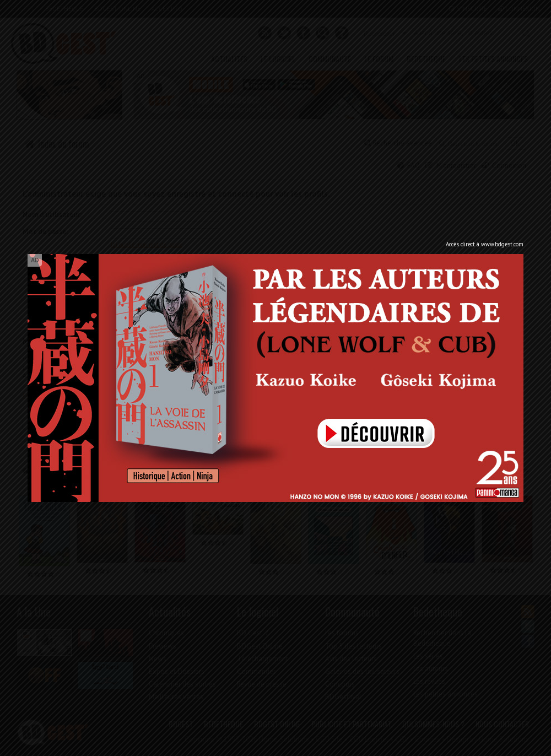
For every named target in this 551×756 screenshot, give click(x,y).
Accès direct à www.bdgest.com (485, 244)
